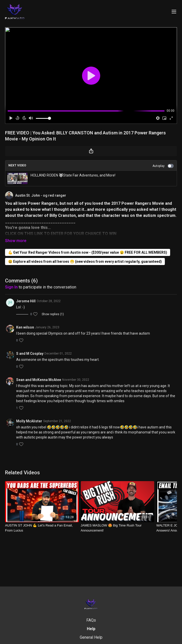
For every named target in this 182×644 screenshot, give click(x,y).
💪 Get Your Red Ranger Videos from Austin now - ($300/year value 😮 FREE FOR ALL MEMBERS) (88, 252)
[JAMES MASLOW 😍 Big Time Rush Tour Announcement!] (118, 528)
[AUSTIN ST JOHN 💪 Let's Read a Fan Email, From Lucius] (42, 528)
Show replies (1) (53, 314)
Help (91, 629)
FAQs (91, 620)
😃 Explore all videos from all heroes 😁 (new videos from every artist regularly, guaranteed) (85, 261)
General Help (91, 637)
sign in (11, 287)
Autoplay (163, 166)
